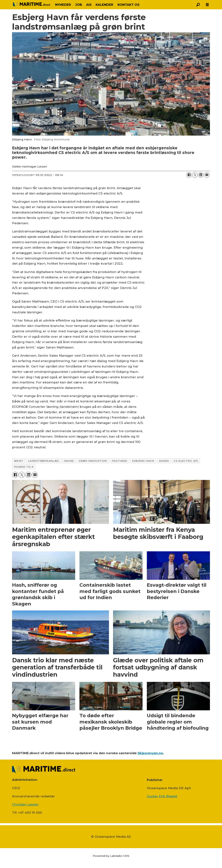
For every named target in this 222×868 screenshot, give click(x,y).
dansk (164, 461)
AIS (89, 5)
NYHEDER (63, 5)
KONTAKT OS (128, 5)
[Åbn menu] (207, 5)
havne (69, 461)
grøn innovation (93, 461)
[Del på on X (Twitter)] (195, 175)
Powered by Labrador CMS (111, 856)
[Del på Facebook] (189, 175)
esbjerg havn (143, 461)
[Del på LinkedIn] (201, 175)
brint (19, 461)
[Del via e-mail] (207, 175)
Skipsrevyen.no (150, 753)
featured (120, 461)
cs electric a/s (186, 461)
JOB (79, 5)
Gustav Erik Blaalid (162, 796)
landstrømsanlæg (43, 461)
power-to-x (24, 467)
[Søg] (198, 5)
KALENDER (104, 5)
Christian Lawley (25, 804)
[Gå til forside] (32, 5)
